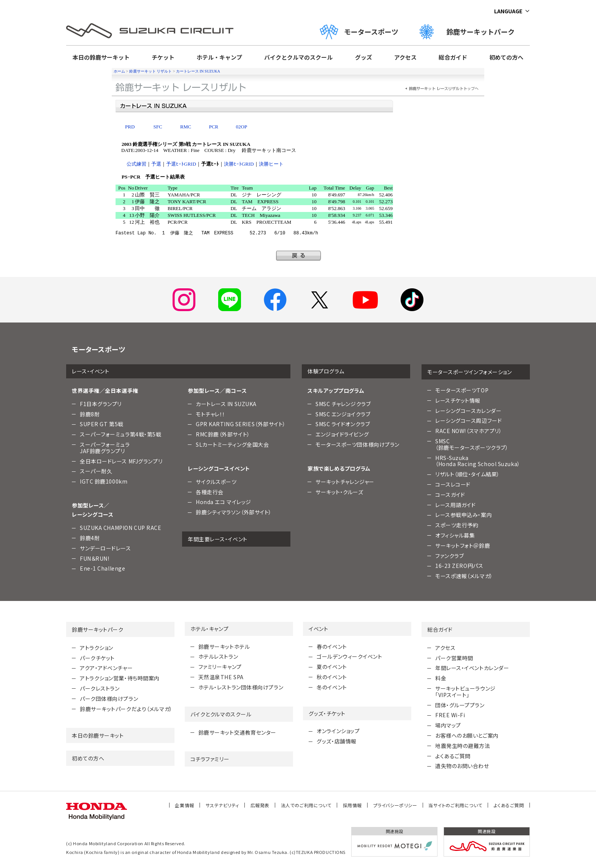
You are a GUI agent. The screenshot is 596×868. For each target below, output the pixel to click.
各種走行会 (210, 492)
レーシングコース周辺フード (468, 421)
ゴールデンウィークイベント (349, 656)
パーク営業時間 (454, 658)
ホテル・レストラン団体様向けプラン (241, 687)
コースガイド (450, 495)
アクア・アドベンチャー (106, 668)
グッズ (364, 57)
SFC (158, 127)
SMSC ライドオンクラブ (343, 424)
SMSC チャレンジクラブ (343, 404)
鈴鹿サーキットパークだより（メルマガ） (126, 709)
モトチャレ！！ (211, 414)
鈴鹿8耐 (90, 414)
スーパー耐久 (96, 471)
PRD (130, 127)
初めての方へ (506, 57)
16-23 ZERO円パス (459, 566)
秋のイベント (332, 677)
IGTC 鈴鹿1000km (104, 481)
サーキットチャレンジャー (345, 482)
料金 (441, 678)
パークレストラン (100, 688)
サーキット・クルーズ (339, 492)
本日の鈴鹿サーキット (101, 57)
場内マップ (448, 725)
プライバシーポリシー (395, 805)
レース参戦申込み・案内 (464, 515)
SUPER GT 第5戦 (102, 424)
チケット (163, 57)
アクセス (405, 57)
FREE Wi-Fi (450, 715)
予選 (156, 164)
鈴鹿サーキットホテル (224, 647)
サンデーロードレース (105, 548)
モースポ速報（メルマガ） (464, 576)
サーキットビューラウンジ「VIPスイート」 (465, 692)
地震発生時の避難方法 (463, 746)
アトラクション (97, 648)
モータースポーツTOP (462, 390)
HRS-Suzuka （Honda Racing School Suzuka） (478, 461)
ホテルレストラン (218, 656)
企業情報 (184, 805)
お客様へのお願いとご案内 (467, 735)
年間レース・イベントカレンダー (472, 668)
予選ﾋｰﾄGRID (181, 164)
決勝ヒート (271, 164)
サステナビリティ (222, 805)
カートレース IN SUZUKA (198, 71)
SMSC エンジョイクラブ (343, 414)
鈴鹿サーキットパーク (471, 32)
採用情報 (352, 805)
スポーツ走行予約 (457, 525)
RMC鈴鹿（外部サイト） (223, 434)
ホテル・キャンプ (219, 57)
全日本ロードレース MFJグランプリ (121, 461)
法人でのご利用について (306, 805)
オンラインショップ (338, 731)
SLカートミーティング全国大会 (232, 444)
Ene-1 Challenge (102, 568)
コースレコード (453, 484)
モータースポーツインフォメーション (470, 372)
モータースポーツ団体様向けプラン (357, 444)
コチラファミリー (210, 759)
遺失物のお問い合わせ (462, 766)
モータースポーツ (359, 32)
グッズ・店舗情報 (336, 741)
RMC (186, 127)
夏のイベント (332, 667)
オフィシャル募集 (455, 535)
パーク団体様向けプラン (109, 699)
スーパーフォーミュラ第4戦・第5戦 (121, 434)
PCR (214, 127)
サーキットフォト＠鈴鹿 (463, 545)
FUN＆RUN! (94, 558)
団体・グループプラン (460, 705)
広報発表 (260, 805)
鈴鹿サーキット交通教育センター (237, 732)
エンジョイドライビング (342, 434)
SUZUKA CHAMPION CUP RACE (120, 528)
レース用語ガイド (455, 505)
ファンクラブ (449, 556)
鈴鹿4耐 (90, 538)
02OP (242, 127)
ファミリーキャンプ (220, 667)
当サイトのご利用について (455, 805)
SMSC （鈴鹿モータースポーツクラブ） (472, 444)
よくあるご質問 (453, 756)
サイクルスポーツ (216, 482)
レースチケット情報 (458, 400)
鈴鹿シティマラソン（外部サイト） (234, 512)
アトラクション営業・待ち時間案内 (120, 678)
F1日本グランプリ (101, 404)
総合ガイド (453, 57)
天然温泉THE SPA (221, 677)
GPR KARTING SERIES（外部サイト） (241, 424)
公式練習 (136, 164)
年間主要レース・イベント (218, 539)
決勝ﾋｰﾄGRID (239, 164)
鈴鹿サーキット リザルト (151, 71)
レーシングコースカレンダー (468, 411)
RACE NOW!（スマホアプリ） (469, 431)
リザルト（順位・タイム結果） (468, 474)
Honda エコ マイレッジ (223, 502)
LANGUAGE (508, 11)
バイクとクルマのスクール (298, 57)
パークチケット (97, 658)
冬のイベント (332, 687)
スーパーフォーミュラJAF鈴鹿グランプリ (105, 448)
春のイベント (332, 647)
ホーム (119, 71)
